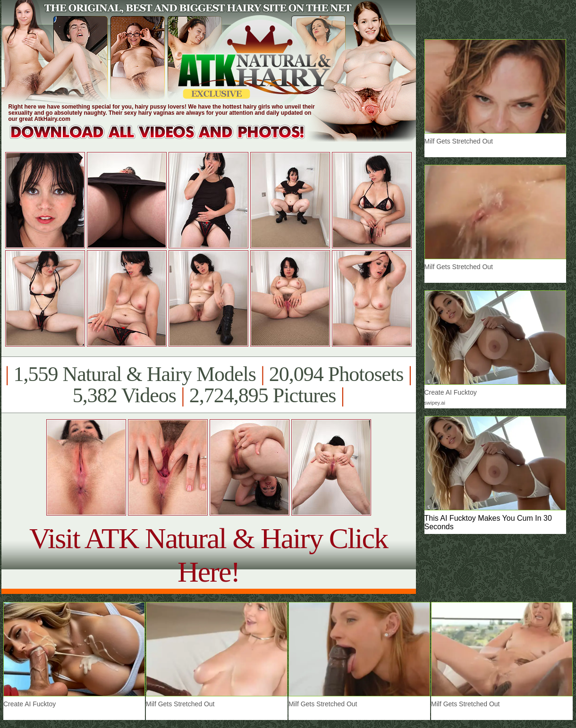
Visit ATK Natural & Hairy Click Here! (208, 555)
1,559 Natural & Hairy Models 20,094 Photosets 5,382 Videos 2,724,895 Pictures (208, 385)
